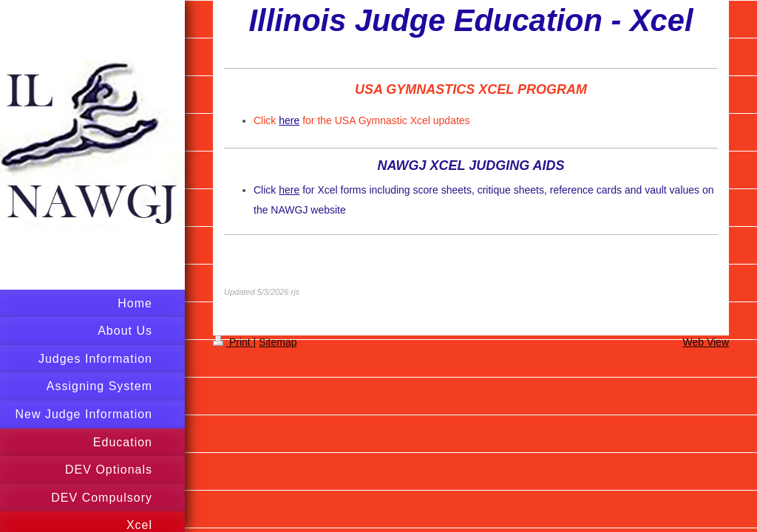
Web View (706, 342)
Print (233, 342)
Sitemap (278, 342)
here (289, 120)
